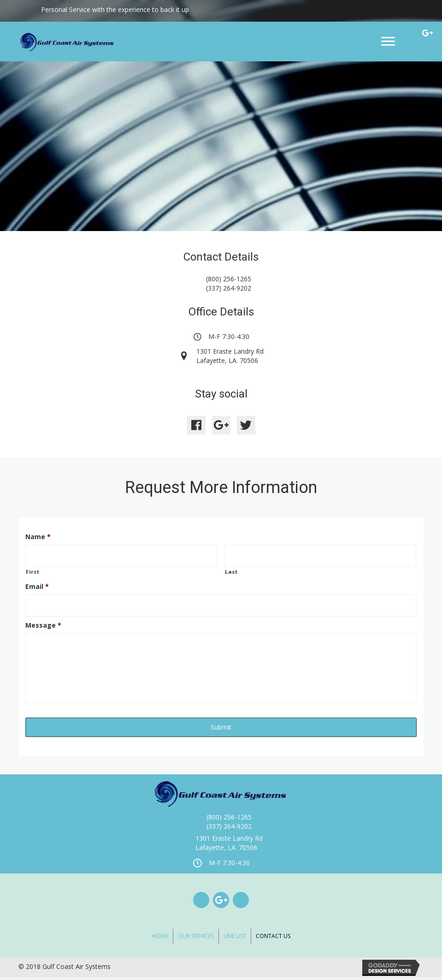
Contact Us (273, 939)
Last (231, 571)
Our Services (196, 939)
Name (38, 537)
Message (43, 624)
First (32, 571)
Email (37, 586)
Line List (235, 939)
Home (160, 939)
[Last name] (320, 555)
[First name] (121, 555)
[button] (196, 425)
